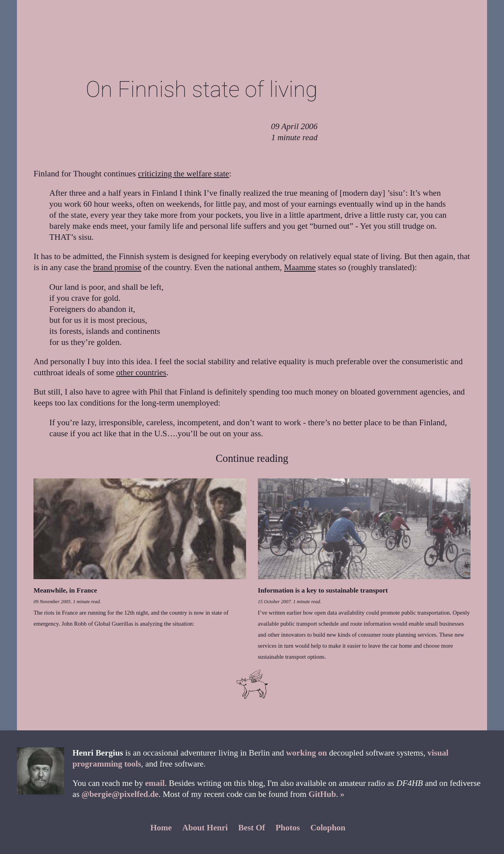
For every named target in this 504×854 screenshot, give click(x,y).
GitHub (322, 794)
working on (307, 753)
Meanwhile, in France (65, 590)
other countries (141, 372)
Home (161, 828)
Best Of (252, 828)
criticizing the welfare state (183, 174)
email (155, 783)
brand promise (117, 267)
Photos (288, 828)
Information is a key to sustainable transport (323, 590)
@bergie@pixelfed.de (120, 794)
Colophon (328, 828)
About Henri (205, 828)
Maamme (300, 267)
